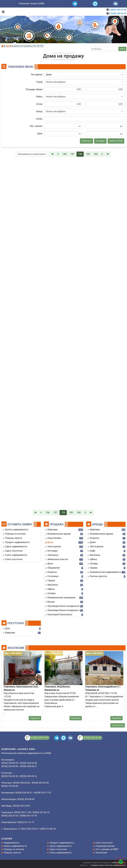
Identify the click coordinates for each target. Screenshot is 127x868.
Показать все (118, 725)
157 (72, 154)
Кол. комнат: (36, 126)
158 (80, 154)
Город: (40, 82)
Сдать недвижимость (61, 846)
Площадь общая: (34, 89)
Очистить (86, 141)
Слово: (39, 119)
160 (96, 154)
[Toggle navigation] (3, 12)
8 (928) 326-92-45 (118, 14)
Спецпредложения (105, 846)
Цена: (40, 133)
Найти (122, 49)
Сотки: (39, 104)
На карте (100, 141)
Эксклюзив (101, 853)
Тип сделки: (37, 75)
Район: (39, 97)
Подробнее (35, 718)
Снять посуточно (104, 843)
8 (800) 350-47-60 (118, 10)
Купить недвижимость (15, 846)
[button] (84, 75)
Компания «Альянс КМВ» (32, 3)
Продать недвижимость (62, 843)
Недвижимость (12, 843)
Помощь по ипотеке (14, 849)
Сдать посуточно (58, 849)
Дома (9, 46)
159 (88, 154)
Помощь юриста (12, 853)
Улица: (39, 111)
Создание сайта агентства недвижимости (108, 865)
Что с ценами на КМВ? (107, 849)
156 (65, 154)
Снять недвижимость (61, 853)
